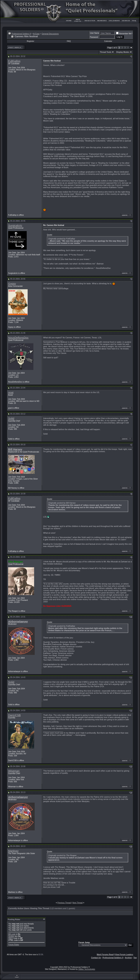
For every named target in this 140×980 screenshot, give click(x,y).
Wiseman (14, 771)
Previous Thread (64, 903)
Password (94, 37)
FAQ (69, 41)
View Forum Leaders (124, 955)
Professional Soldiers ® (21, 34)
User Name (95, 33)
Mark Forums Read (105, 955)
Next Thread (78, 903)
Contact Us (96, 958)
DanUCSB (14, 715)
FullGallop (14, 61)
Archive (128, 958)
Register (31, 41)
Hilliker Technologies (87, 969)
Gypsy (12, 284)
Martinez (13, 851)
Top (135, 958)
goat (11, 393)
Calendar (108, 41)
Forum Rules (14, 945)
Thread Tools (106, 52)
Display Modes (123, 52)
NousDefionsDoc (18, 338)
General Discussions (50, 34)
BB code (12, 934)
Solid (11, 418)
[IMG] (11, 938)
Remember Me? (124, 34)
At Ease (36, 34)
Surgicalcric (15, 226)
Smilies (11, 936)
